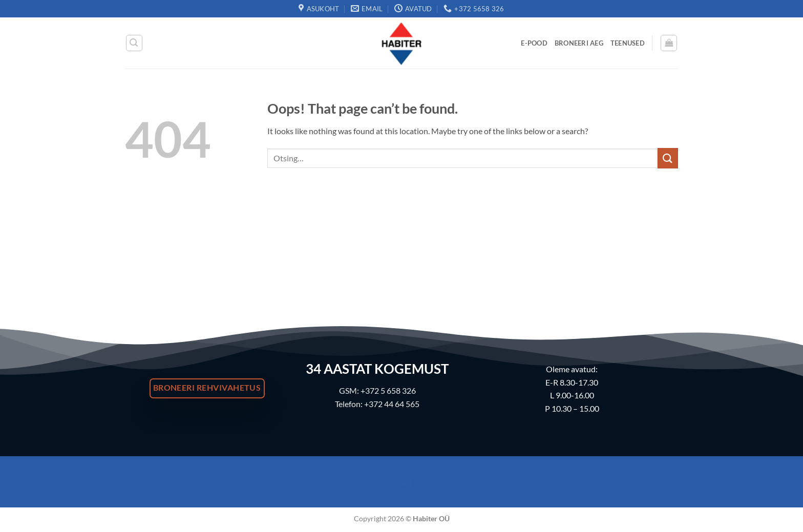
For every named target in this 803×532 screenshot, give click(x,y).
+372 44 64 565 (392, 404)
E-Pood (534, 43)
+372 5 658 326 (388, 390)
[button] (134, 43)
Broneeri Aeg (579, 43)
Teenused (628, 43)
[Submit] (668, 158)
